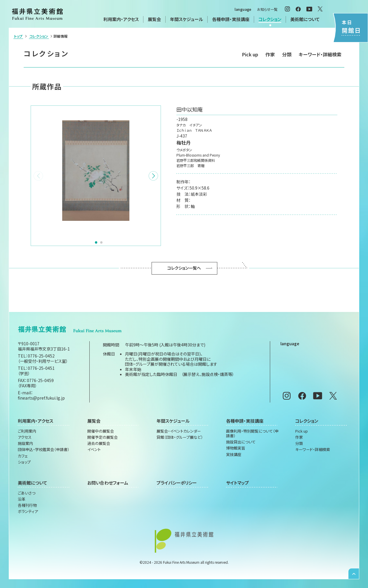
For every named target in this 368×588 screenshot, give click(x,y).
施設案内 (25, 443)
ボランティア (28, 511)
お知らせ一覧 (267, 9)
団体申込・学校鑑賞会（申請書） (44, 450)
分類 (287, 54)
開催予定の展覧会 (103, 437)
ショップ (24, 462)
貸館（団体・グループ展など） (180, 437)
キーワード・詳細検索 (320, 54)
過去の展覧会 (99, 443)
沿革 (22, 499)
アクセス (25, 437)
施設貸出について (241, 442)
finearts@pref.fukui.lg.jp (41, 398)
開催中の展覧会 (101, 431)
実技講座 (234, 455)
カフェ (23, 456)
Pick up (250, 54)
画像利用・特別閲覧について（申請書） (252, 434)
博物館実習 (236, 448)
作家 (270, 54)
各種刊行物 (27, 505)
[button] (153, 176)
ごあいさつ (27, 493)
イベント (94, 450)
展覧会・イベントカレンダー (179, 431)
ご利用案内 (27, 431)
